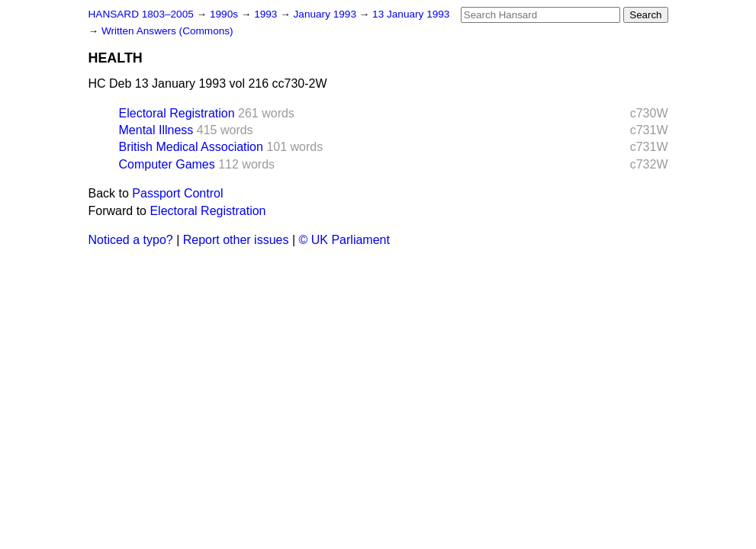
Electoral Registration (177, 113)
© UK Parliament (344, 240)
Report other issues (236, 240)
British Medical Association (191, 147)
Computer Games (167, 164)
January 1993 (327, 14)
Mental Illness (156, 130)
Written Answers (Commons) (167, 31)
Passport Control (177, 193)
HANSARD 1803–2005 (141, 14)
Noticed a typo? (131, 240)
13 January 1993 (411, 14)
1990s (225, 14)
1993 (267, 14)
